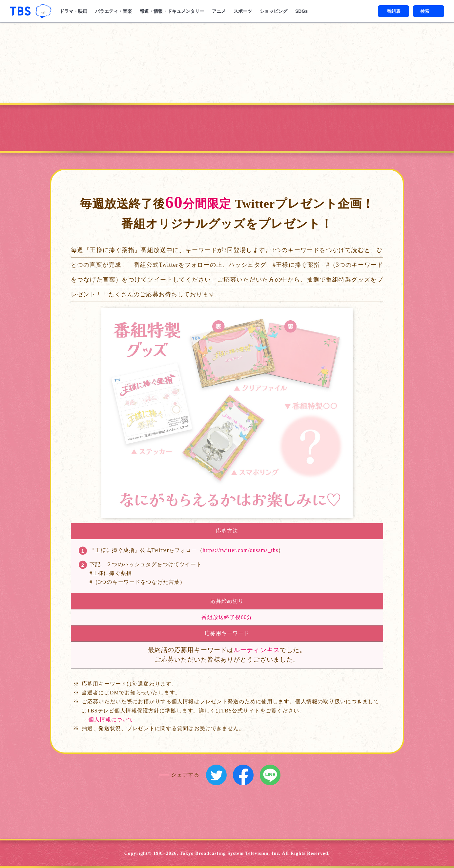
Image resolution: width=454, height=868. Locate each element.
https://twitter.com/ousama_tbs (240, 550)
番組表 (394, 11)
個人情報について (111, 720)
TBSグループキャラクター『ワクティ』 (43, 11)
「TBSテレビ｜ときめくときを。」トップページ (20, 11)
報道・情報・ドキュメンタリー (172, 11)
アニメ (219, 11)
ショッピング (274, 11)
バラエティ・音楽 (113, 11)
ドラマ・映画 (73, 11)
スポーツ (243, 11)
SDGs (301, 11)
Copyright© (138, 853)
